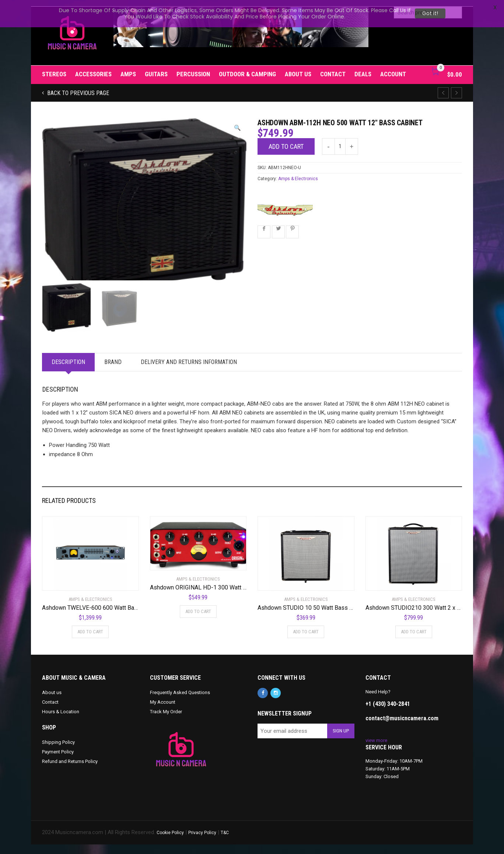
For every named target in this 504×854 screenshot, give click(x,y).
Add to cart (286, 140)
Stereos (54, 68)
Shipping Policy (58, 752)
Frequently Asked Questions (180, 702)
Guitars (156, 68)
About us (298, 68)
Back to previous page (77, 87)
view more (376, 750)
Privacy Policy (202, 842)
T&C (225, 842)
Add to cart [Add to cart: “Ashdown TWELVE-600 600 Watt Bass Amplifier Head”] (90, 641)
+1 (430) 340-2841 (388, 713)
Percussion (193, 68)
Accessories (93, 68)
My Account (163, 712)
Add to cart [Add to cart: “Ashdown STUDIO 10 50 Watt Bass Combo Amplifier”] (306, 641)
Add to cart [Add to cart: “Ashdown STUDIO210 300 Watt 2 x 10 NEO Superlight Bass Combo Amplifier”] (414, 641)
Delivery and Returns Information (189, 372)
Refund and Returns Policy (70, 771)
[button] (237, 122)
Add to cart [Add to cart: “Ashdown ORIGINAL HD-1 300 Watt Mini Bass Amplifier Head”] (198, 621)
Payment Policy (58, 762)
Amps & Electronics (298, 172)
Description (68, 372)
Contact (333, 68)
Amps (128, 68)
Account (393, 68)
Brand (113, 372)
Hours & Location (61, 721)
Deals (363, 68)
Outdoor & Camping (247, 68)
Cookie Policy (170, 842)
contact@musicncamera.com (402, 728)
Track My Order (166, 721)
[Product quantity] (340, 140)
